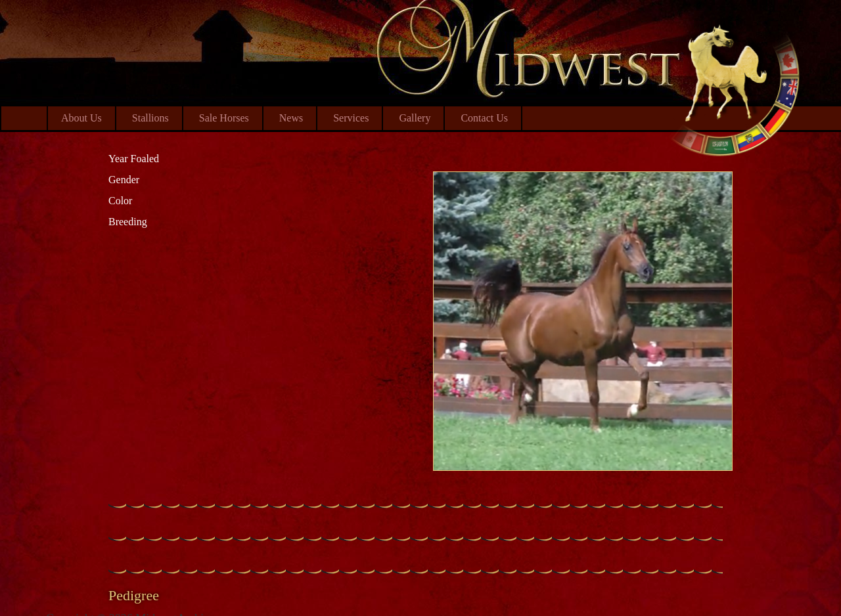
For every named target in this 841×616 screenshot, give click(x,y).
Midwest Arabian (734, 85)
